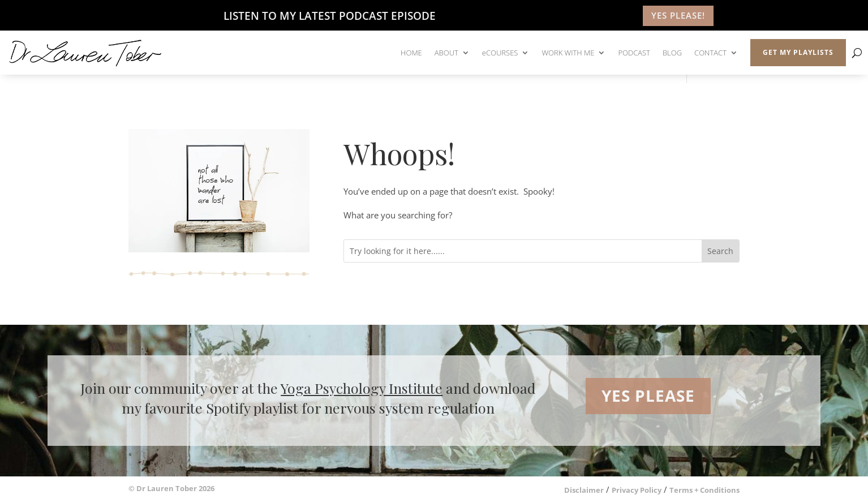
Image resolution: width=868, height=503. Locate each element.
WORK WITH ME (568, 53)
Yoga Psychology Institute (362, 388)
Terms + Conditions (704, 490)
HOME (411, 53)
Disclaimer (584, 490)
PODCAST (634, 53)
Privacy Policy (637, 490)
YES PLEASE (648, 395)
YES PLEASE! (678, 15)
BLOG (672, 53)
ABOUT (446, 53)
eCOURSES (500, 53)
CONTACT (710, 53)
